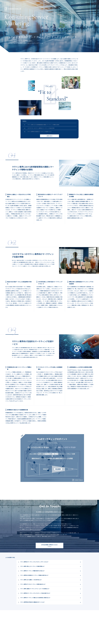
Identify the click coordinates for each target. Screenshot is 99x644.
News (72, 2)
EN (96, 3)
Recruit (79, 2)
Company (64, 2)
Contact (87, 2)
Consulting (45, 2)
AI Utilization (55, 2)
